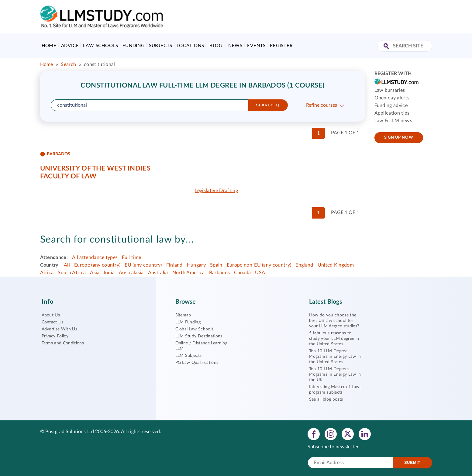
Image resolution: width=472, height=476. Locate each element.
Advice (70, 46)
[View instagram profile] (331, 434)
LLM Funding (188, 322)
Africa (47, 273)
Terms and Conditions (63, 343)
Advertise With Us (59, 329)
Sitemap (183, 315)
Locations (190, 46)
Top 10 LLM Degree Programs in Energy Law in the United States (335, 357)
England (304, 265)
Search (68, 64)
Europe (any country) (97, 265)
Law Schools (101, 46)
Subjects (161, 46)
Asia (95, 273)
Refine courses (322, 105)
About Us (51, 315)
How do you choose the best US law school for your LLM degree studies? (334, 321)
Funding (134, 46)
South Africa (72, 273)
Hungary (196, 265)
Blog (216, 46)
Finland (174, 265)
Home (49, 46)
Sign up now (399, 138)
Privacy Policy (55, 336)
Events (256, 46)
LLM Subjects (189, 356)
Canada (242, 273)
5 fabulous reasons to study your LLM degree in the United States (334, 339)
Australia (158, 273)
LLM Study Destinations (199, 336)
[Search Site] (387, 47)
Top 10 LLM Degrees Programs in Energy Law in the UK (335, 374)
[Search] (268, 105)
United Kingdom (336, 265)
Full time (131, 257)
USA (260, 273)
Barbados (220, 273)
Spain (216, 265)
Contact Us (53, 322)
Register (281, 46)
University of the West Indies (95, 168)
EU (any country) (143, 265)
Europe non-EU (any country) (259, 265)
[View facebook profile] (314, 434)
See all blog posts (326, 399)
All (67, 265)
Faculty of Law (68, 176)
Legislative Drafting (217, 191)
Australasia (131, 273)
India (109, 273)
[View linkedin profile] (365, 434)
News (235, 46)
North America (189, 273)
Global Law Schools (195, 329)
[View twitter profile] (348, 434)
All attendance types (95, 257)
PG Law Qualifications (197, 363)
